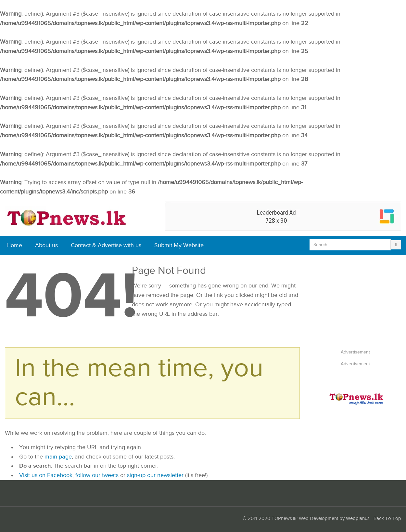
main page (58, 457)
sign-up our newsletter (155, 475)
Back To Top (387, 519)
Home (14, 245)
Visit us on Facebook (46, 475)
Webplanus (358, 519)
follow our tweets (97, 475)
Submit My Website (179, 245)
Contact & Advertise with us (106, 245)
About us (46, 245)
